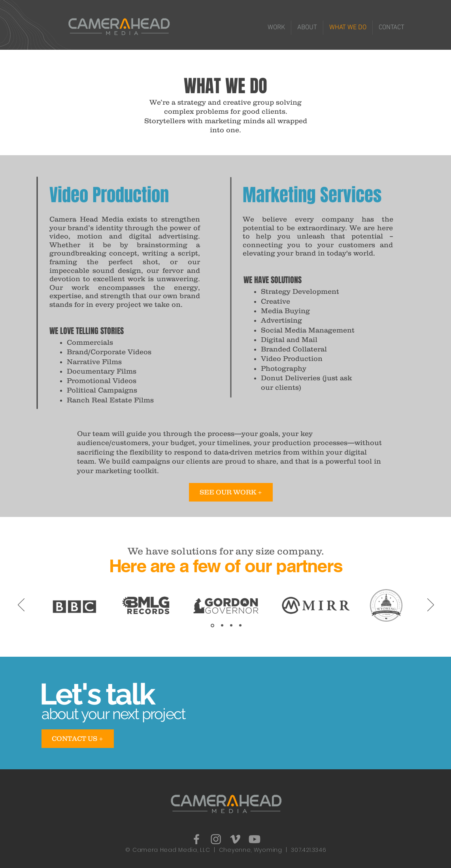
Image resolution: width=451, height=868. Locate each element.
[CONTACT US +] (78, 739)
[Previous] (21, 605)
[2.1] (222, 626)
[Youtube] (255, 839)
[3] (231, 626)
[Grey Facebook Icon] (196, 839)
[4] (240, 626)
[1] (212, 625)
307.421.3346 (309, 850)
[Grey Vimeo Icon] (235, 839)
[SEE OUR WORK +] (231, 492)
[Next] (431, 605)
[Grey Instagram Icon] (216, 839)
